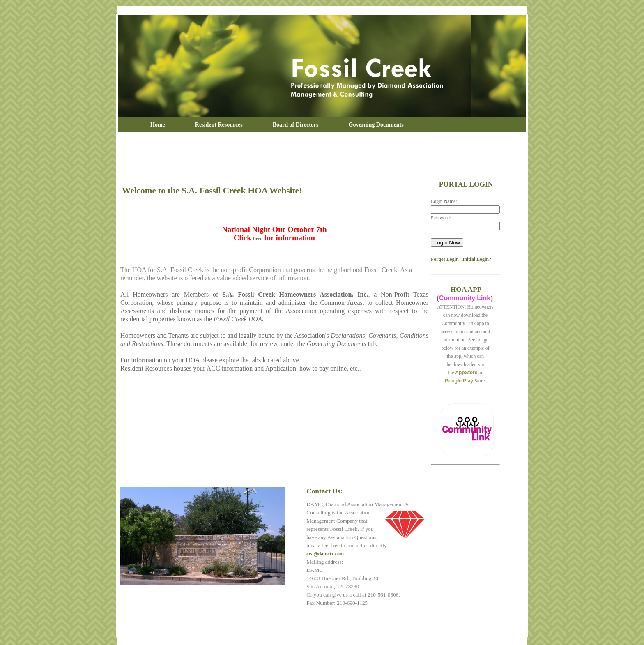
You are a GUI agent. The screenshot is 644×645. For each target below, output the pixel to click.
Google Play (459, 381)
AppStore (466, 373)
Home (158, 125)
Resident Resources (219, 125)
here (258, 239)
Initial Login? (477, 259)
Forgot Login (445, 259)
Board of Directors (296, 125)
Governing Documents (376, 125)
